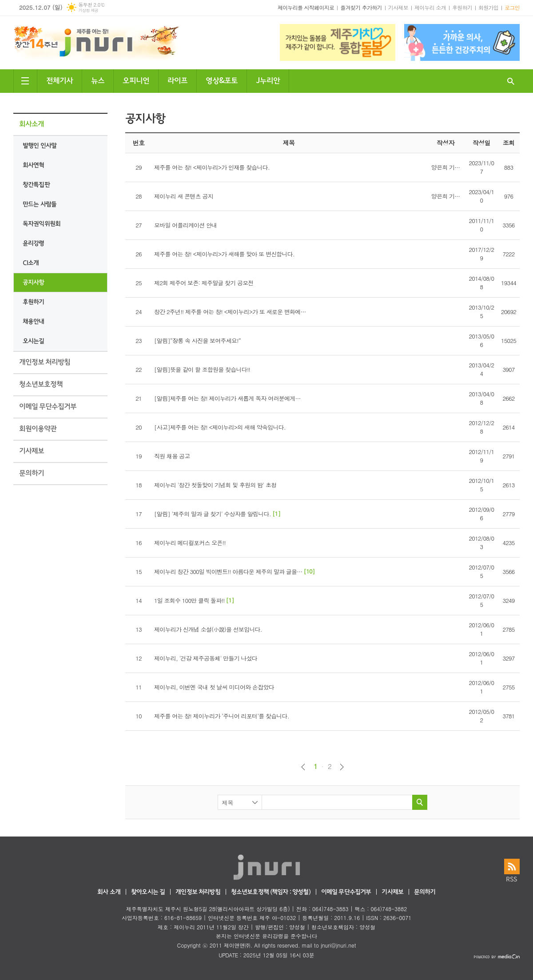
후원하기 (462, 7)
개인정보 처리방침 (198, 892)
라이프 (177, 80)
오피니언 (136, 80)
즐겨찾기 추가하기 (361, 7)
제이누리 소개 (430, 7)
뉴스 (98, 80)
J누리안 (268, 80)
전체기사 (60, 80)
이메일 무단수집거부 (346, 892)
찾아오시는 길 (148, 892)
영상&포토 (222, 80)
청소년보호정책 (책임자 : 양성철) (271, 892)
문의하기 (425, 892)
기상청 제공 (88, 10)
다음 (342, 767)
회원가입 (488, 7)
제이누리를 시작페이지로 (306, 7)
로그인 (512, 7)
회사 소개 (109, 892)
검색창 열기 (511, 81)
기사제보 (398, 7)
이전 (303, 767)
